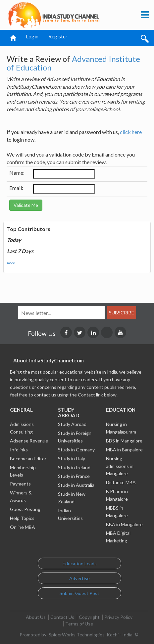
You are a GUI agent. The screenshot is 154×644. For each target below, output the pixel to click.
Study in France (74, 476)
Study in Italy (72, 459)
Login (32, 36)
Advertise (79, 578)
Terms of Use (79, 624)
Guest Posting (25, 509)
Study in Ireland (74, 467)
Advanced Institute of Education (73, 63)
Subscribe (122, 313)
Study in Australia (76, 485)
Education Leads (80, 563)
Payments (20, 484)
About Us (36, 617)
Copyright (89, 617)
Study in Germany (76, 450)
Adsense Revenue (29, 441)
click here (131, 132)
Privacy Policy (118, 617)
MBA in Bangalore (124, 450)
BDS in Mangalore (124, 441)
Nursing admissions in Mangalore (120, 466)
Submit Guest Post (79, 593)
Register (58, 36)
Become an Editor (28, 459)
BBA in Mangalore (124, 524)
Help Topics (22, 518)
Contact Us (62, 617)
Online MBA (23, 527)
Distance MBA (121, 482)
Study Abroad (72, 424)
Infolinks (19, 450)
